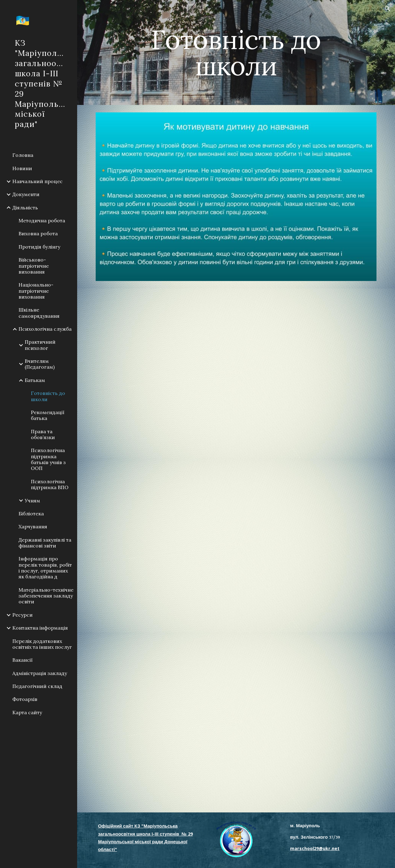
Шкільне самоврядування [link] (39, 313)
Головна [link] (23, 155)
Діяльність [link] (25, 208)
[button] (388, 9)
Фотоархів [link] (25, 699)
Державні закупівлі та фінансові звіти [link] (45, 543)
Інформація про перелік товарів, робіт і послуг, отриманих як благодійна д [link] (45, 568)
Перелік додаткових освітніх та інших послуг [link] (42, 644)
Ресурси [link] (23, 615)
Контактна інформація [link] (40, 628)
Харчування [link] (33, 526)
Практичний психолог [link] (40, 345)
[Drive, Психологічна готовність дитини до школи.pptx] (236, 722)
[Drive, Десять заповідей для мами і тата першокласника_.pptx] (236, 373)
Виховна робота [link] (38, 233)
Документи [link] (26, 194)
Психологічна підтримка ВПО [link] (50, 484)
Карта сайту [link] (27, 712)
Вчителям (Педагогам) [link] (40, 364)
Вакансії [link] (23, 660)
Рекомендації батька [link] (48, 415)
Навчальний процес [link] (37, 181)
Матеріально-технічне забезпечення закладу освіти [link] (46, 596)
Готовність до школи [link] (48, 396)
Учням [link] (32, 501)
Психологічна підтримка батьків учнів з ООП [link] (48, 459)
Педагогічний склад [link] (37, 686)
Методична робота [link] (42, 220)
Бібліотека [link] (31, 514)
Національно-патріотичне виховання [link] (36, 291)
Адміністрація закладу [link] (40, 673)
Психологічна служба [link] (45, 329)
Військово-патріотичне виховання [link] (34, 266)
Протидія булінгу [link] (39, 247)
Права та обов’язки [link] (43, 434)
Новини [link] (22, 168)
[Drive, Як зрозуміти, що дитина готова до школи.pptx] (236, 545)
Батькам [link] (35, 380)
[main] (236, 53)
